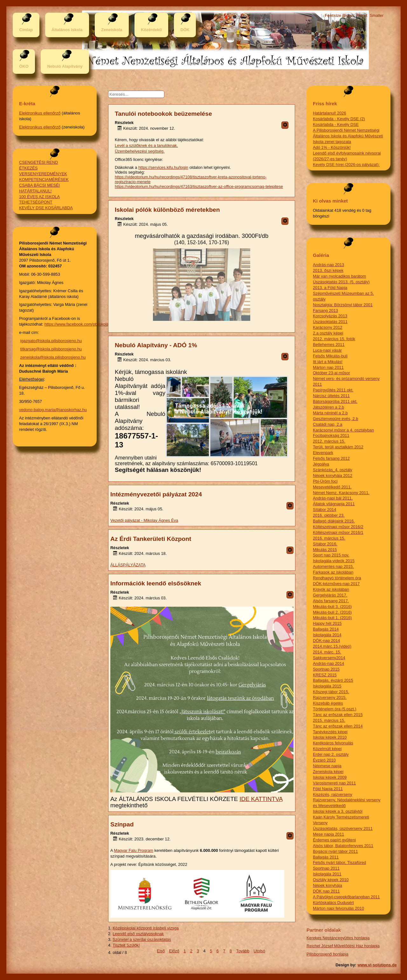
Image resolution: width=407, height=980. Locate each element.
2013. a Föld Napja (330, 288)
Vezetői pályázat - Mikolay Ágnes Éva (144, 520)
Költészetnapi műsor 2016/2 (338, 527)
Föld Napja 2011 (328, 789)
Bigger (348, 15)
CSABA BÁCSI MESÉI (39, 185)
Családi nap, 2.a (328, 424)
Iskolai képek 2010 (330, 737)
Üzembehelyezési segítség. (140, 151)
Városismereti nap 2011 (334, 783)
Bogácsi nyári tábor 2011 (335, 851)
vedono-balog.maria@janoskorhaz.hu (53, 410)
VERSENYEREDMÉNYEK (43, 174)
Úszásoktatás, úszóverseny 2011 (343, 828)
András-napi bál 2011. (333, 498)
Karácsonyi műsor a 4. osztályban (343, 430)
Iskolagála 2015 (327, 686)
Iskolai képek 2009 (330, 777)
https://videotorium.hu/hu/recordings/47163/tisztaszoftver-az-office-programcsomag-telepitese (199, 186)
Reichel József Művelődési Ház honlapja (343, 946)
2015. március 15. (329, 720)
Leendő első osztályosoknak (138, 934)
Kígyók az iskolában (331, 589)
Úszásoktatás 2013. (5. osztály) (341, 282)
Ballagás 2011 (326, 857)
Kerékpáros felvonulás (333, 743)
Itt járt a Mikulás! (328, 362)
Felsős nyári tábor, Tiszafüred (339, 863)
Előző (174, 951)
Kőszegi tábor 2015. (331, 692)
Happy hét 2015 (327, 623)
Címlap (26, 30)
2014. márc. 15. (327, 652)
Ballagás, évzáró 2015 (333, 680)
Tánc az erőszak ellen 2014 (338, 726)
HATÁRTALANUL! (35, 191)
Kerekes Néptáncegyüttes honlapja (338, 938)
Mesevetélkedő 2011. (332, 487)
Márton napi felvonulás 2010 (338, 908)
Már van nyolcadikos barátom (339, 276)
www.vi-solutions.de (377, 965)
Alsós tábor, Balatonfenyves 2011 (343, 846)
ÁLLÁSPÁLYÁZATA (128, 565)
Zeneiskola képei (328, 772)
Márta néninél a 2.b (330, 413)
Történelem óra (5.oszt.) (335, 709)
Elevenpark (323, 453)
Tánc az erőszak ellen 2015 (338, 715)
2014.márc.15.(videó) (332, 646)
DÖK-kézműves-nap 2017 (336, 584)
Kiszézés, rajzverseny (333, 794)
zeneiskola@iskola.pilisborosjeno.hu (53, 357)
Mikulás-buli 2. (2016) (332, 612)
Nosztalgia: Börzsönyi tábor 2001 (343, 305)
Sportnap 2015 (326, 669)
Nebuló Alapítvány (65, 66)
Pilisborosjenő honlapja (328, 954)
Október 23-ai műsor (331, 373)
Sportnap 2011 (326, 868)
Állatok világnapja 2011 (334, 504)
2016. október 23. (329, 515)
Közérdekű (151, 30)
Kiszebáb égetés (328, 703)
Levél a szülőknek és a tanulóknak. (146, 145)
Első (161, 951)
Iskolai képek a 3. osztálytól (338, 811)
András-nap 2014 (328, 663)
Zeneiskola (112, 30)
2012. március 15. (329, 441)
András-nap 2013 (328, 265)
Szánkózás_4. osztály (333, 470)
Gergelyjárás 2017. (330, 595)
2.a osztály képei (328, 333)
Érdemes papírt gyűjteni (334, 840)
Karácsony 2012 (328, 327)
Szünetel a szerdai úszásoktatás (142, 939)
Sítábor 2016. (325, 544)
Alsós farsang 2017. (331, 601)
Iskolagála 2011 (327, 874)
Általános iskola (67, 30)
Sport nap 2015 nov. (331, 555)
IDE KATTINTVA (261, 799)
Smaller (377, 15)
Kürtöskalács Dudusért (333, 903)
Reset (362, 15)
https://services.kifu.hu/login (163, 167)
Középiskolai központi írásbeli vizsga (146, 928)
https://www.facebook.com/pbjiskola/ (77, 324)
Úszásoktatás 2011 (330, 322)
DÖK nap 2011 (326, 891)
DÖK (185, 30)
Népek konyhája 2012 (333, 476)
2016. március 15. (329, 538)
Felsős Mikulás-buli (330, 356)
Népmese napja (327, 766)
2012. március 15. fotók (334, 339)
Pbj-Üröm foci (325, 481)
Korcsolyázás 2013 (330, 316)
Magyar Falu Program (134, 850)
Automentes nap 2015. (333, 566)
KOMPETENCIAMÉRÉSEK (44, 179)
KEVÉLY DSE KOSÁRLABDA (46, 208)
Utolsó (259, 951)
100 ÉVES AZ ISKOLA (39, 197)
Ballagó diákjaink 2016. (334, 521)
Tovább (243, 951)
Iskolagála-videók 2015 (334, 561)
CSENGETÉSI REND (38, 162)
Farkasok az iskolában (333, 572)
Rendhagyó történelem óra (337, 578)
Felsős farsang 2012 (331, 458)
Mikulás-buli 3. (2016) (332, 607)
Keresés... (124, 91)
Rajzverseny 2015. (330, 697)
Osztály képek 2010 (331, 880)
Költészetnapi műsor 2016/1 (338, 532)
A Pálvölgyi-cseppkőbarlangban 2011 (346, 897)
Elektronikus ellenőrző (40, 113)
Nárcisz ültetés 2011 (331, 396)
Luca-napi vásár (327, 350)
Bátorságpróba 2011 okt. (335, 401)
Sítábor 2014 (324, 510)
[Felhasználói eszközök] (285, 125)
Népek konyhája (328, 885)
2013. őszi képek (328, 270)
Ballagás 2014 (326, 629)
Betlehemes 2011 (329, 345)
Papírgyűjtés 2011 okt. (333, 390)
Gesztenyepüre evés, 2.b (335, 419)
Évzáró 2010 (324, 760)
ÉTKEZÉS (28, 168)
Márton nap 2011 (328, 367)
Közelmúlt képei (327, 749)
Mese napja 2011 (328, 834)
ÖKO (24, 66)
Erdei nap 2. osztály (331, 754)
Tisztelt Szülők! (126, 945)
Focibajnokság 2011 (331, 435)
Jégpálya (321, 464)
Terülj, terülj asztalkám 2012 (338, 447)
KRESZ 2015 (325, 675)
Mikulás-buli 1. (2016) (332, 618)
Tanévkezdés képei (330, 732)
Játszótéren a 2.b (328, 407)
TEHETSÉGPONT (36, 202)
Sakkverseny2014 (329, 658)
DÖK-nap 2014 (326, 641)
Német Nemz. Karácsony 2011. (341, 493)
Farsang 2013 (325, 311)
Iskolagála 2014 (327, 635)
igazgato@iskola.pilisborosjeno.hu (51, 341)
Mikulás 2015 (325, 550)
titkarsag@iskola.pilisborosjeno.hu (51, 349)
